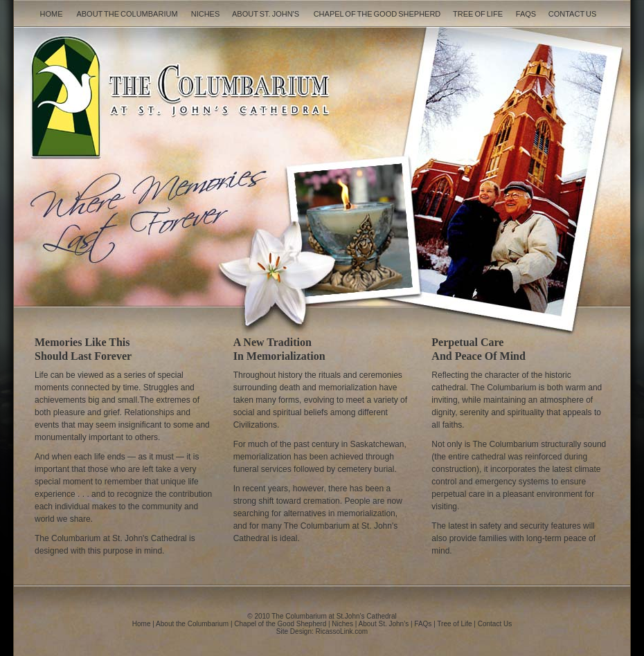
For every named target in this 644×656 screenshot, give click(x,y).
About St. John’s (384, 624)
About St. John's (266, 14)
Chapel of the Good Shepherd (377, 14)
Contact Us (573, 14)
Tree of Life (478, 14)
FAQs (526, 14)
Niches (206, 14)
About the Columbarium (127, 14)
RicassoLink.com (342, 631)
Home (52, 14)
